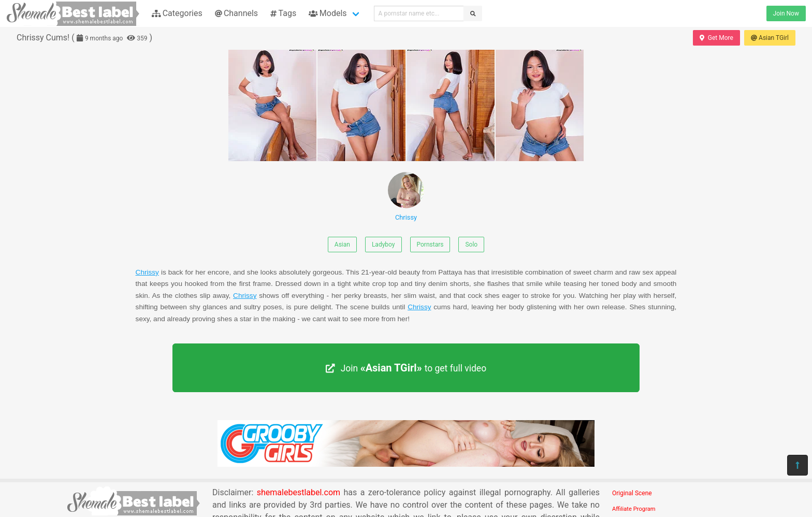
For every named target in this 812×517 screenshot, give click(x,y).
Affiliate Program (634, 509)
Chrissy (406, 197)
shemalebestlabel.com (299, 492)
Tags (283, 13)
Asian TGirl (770, 38)
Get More (716, 38)
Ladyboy (383, 245)
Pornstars (430, 245)
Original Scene (632, 493)
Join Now (786, 13)
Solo (471, 245)
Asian (342, 245)
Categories (177, 13)
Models (328, 13)
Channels (236, 13)
